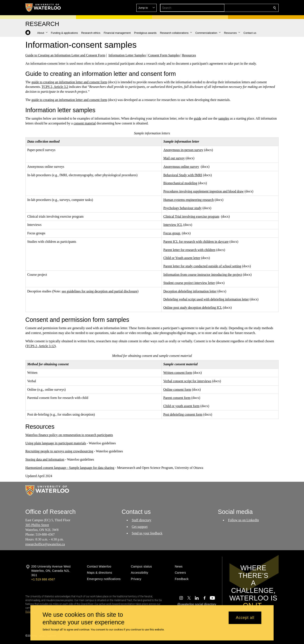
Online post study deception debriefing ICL (193, 308)
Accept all (245, 618)
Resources (189, 55)
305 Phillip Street (37, 525)
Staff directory (142, 520)
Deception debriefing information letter (190, 291)
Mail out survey (174, 158)
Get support (140, 527)
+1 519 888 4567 (43, 579)
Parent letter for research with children (189, 250)
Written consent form (178, 373)
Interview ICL (173, 225)
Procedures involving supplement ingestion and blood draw (204, 191)
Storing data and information (45, 459)
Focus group (172, 233)
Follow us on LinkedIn (243, 520)
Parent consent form (177, 398)
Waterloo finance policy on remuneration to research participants (69, 435)
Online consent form (177, 389)
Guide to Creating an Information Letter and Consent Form (65, 55)
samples (224, 118)
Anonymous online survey (181, 167)
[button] (244, 8)
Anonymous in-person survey (183, 150)
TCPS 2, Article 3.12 (41, 346)
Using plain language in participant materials (56, 443)
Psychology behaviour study (183, 208)
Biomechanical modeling (180, 183)
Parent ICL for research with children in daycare (196, 242)
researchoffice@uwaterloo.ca (45, 544)
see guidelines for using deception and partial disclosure (100, 291)
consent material (85, 123)
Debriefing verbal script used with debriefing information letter (206, 299)
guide (198, 118)
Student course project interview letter (189, 283)
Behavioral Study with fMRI (183, 175)
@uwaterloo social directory (197, 604)
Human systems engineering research (189, 200)
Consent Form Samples (164, 55)
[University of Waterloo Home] (43, 8)
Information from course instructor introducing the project (203, 275)
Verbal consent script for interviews (187, 381)
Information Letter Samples (127, 55)
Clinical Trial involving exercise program (191, 216)
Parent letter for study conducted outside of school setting (202, 266)
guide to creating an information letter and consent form (69, 82)
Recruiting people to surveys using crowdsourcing (59, 451)
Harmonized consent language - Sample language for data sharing (70, 468)
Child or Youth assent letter (182, 258)
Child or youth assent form (182, 406)
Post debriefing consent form (183, 414)
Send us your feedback (147, 533)
